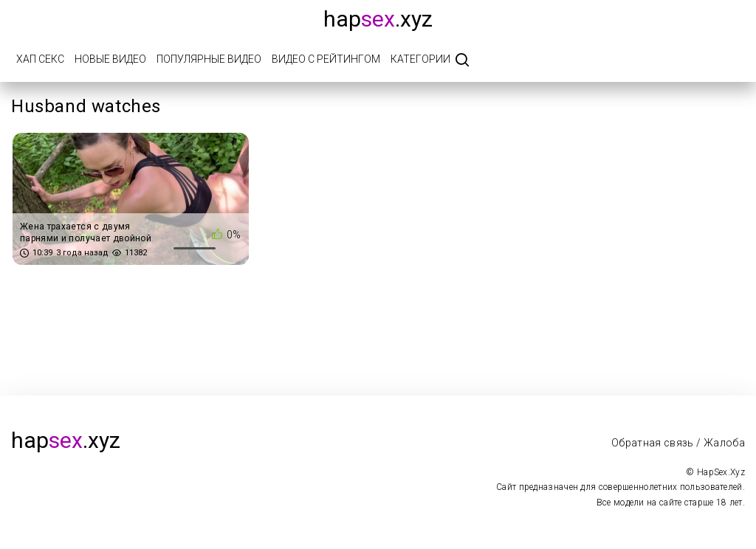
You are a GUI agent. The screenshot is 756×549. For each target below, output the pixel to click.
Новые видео (110, 59)
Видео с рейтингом (326, 59)
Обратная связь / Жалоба (678, 443)
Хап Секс (40, 59)
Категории (420, 59)
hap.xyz (378, 19)
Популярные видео (209, 59)
